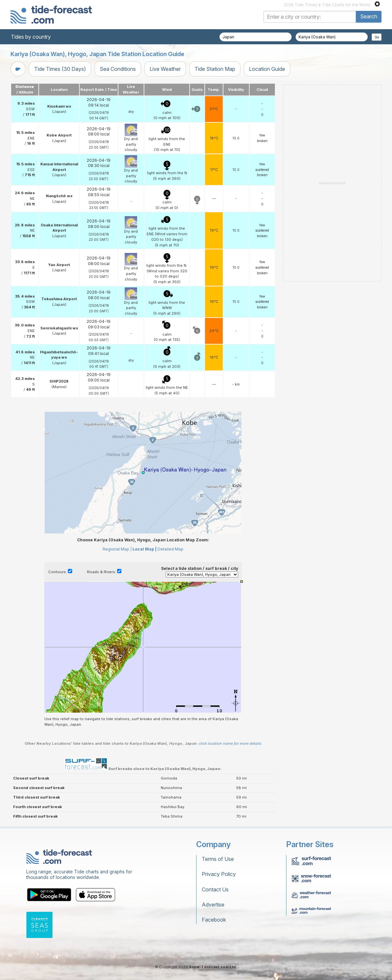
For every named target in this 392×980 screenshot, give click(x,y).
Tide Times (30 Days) (60, 69)
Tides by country (31, 37)
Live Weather (165, 69)
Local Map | (144, 549)
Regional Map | (117, 549)
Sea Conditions (118, 69)
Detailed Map (170, 549)
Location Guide (267, 69)
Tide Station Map (215, 69)
